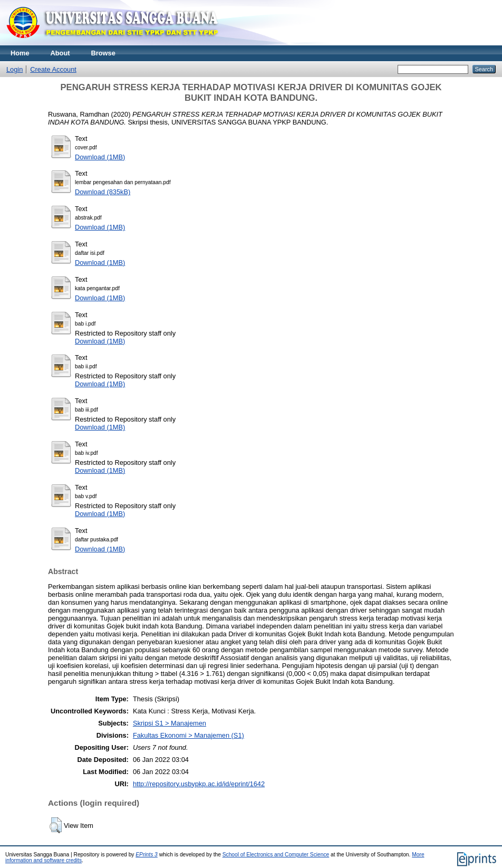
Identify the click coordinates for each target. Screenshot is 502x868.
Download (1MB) (100, 157)
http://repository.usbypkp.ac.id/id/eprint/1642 (199, 784)
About (60, 53)
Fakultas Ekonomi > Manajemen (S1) (189, 735)
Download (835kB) (103, 192)
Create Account (53, 69)
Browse (103, 53)
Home (20, 53)
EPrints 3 (147, 855)
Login (15, 69)
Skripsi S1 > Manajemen (170, 723)
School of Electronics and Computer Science (276, 855)
